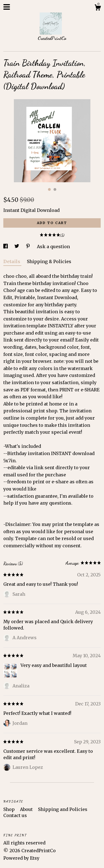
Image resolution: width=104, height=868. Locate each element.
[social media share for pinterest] (29, 246)
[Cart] (98, 8)
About (27, 809)
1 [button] (49, 189)
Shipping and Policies (63, 809)
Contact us (15, 815)
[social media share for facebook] (6, 246)
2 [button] (55, 189)
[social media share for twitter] (17, 246)
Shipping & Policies (49, 261)
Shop (10, 809)
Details (12, 261)
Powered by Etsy (21, 858)
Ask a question (53, 246)
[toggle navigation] (7, 7)
